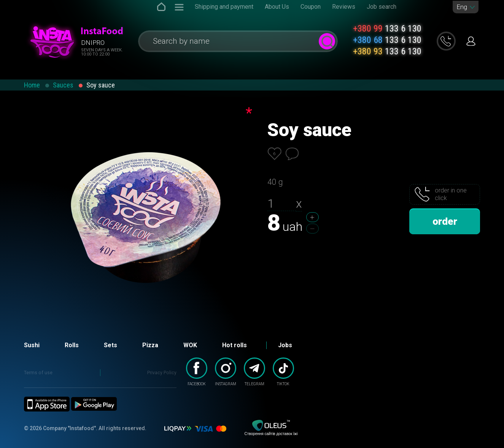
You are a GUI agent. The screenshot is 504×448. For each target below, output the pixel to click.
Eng (462, 7)
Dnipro (93, 43)
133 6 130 (387, 29)
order (445, 221)
